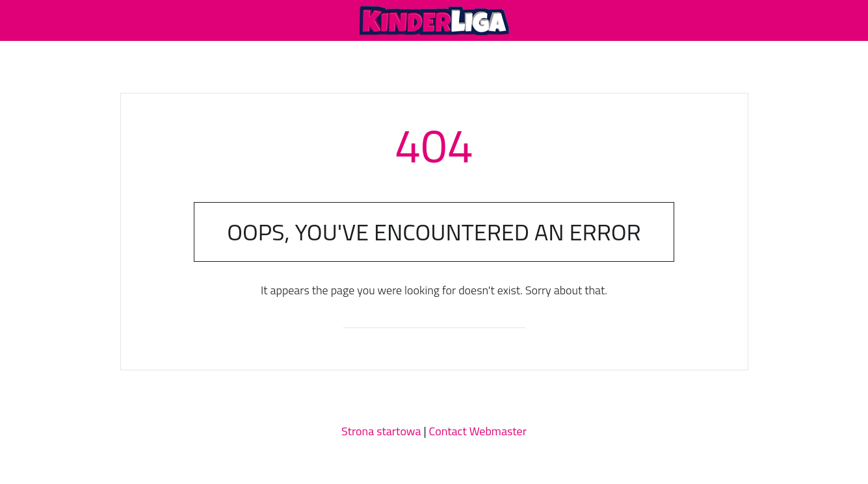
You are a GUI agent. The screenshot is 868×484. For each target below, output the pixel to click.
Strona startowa (381, 431)
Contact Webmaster (478, 431)
